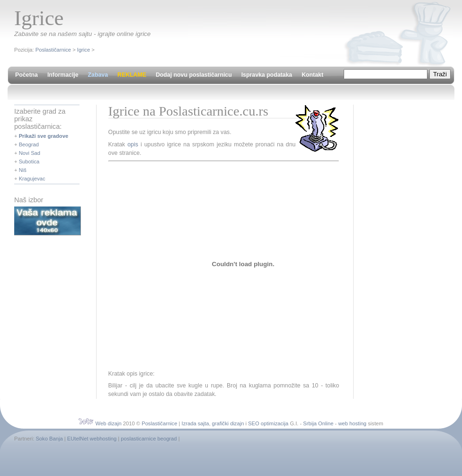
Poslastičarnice (53, 50)
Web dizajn (109, 423)
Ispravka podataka (267, 75)
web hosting (352, 423)
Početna (27, 75)
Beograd (29, 144)
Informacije (63, 75)
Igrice (84, 50)
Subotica (29, 162)
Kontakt (312, 75)
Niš (23, 170)
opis (133, 144)
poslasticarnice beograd (149, 439)
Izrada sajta (195, 423)
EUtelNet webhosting (92, 439)
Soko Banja (49, 439)
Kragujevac (32, 179)
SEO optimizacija (268, 423)
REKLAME (132, 75)
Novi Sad (30, 153)
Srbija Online (318, 423)
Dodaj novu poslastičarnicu (194, 75)
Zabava (98, 75)
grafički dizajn (228, 423)
